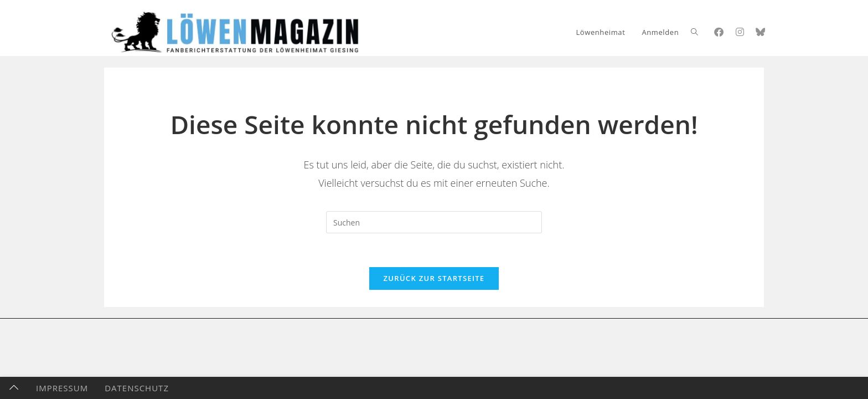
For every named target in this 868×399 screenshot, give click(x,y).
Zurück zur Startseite (434, 278)
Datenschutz (137, 388)
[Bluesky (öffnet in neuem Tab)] (760, 32)
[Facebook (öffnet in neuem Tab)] (719, 32)
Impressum (62, 388)
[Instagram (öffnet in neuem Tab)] (740, 32)
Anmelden (660, 32)
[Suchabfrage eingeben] (434, 222)
